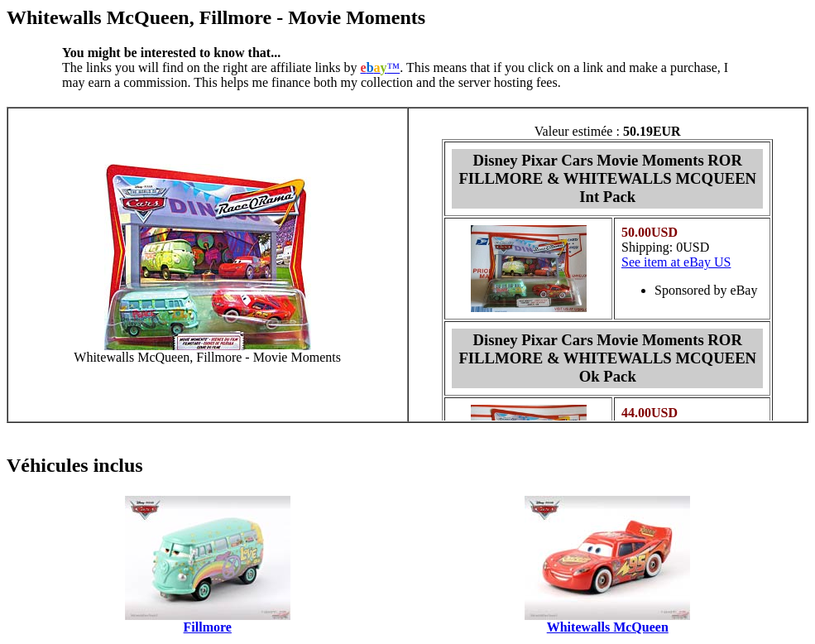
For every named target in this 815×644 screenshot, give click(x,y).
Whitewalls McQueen (608, 627)
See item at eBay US (676, 262)
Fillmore (208, 627)
